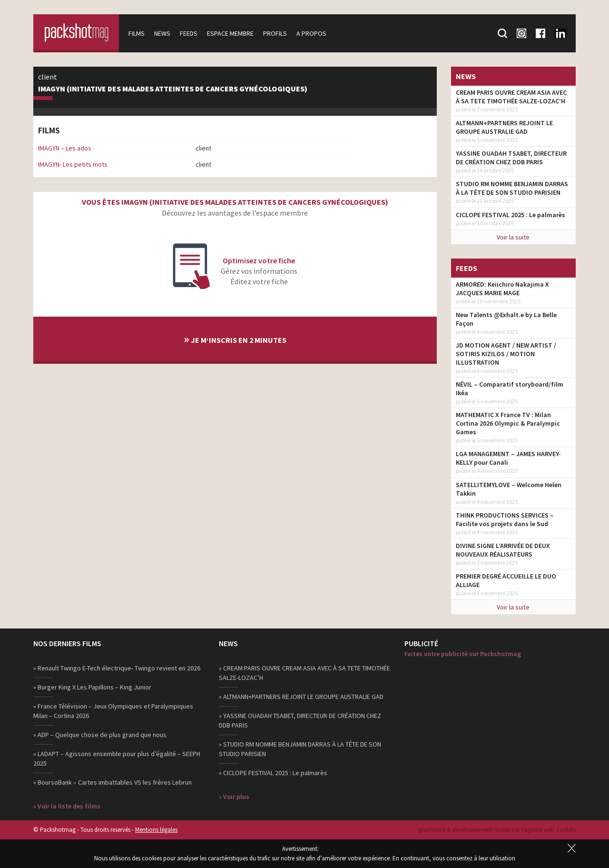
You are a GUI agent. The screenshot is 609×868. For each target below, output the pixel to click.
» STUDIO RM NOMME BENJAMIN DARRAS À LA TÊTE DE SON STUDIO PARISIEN (300, 749)
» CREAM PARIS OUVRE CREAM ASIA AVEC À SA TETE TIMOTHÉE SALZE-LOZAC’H (304, 673)
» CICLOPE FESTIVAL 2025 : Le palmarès (273, 773)
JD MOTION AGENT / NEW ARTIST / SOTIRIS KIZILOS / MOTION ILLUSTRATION (506, 354)
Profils (275, 33)
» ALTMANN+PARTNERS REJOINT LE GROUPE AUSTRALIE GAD (301, 697)
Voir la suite (513, 237)
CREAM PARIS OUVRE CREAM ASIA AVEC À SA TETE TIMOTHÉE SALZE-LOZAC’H (511, 97)
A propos (311, 33)
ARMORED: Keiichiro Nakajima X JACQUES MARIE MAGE (502, 289)
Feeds (189, 33)
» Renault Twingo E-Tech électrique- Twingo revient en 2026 (117, 668)
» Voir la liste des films (67, 806)
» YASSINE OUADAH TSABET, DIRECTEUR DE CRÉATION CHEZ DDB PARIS (300, 720)
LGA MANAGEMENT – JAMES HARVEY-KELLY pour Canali (508, 458)
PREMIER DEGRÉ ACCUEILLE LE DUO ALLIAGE (506, 580)
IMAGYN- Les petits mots (73, 164)
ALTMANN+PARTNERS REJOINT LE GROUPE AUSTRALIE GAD (504, 127)
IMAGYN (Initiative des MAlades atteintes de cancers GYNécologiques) (173, 89)
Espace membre (230, 33)
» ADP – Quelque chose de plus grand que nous (100, 735)
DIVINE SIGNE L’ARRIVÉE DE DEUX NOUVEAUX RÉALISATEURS (503, 550)
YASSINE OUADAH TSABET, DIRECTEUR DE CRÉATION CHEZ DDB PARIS (511, 158)
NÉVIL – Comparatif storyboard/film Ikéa (510, 389)
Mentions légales (156, 830)
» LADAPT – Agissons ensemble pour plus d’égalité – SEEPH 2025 (117, 758)
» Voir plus (234, 797)
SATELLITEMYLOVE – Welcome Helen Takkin (509, 489)
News (162, 33)
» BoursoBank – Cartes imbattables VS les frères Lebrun (113, 782)
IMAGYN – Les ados (65, 148)
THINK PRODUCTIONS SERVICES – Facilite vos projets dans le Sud (505, 519)
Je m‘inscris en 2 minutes (235, 339)
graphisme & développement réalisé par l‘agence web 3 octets (497, 830)
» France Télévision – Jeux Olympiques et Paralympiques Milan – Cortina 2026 (113, 711)
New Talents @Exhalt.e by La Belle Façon (506, 319)
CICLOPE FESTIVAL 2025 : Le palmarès (511, 215)
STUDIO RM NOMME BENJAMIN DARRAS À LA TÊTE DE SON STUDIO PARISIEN (512, 188)
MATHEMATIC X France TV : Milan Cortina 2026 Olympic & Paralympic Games (508, 423)
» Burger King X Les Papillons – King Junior (92, 687)
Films (137, 33)
